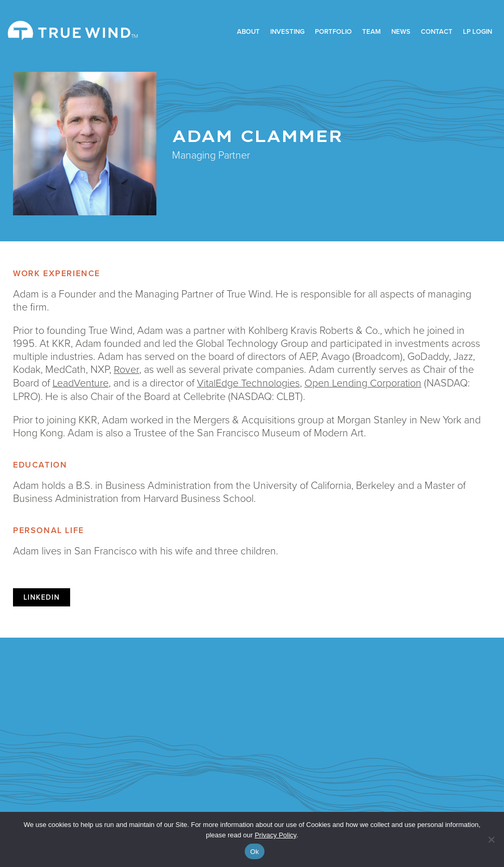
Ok (254, 852)
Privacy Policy (275, 835)
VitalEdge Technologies (249, 382)
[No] (491, 839)
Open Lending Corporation (364, 382)
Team (372, 31)
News (401, 31)
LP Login (478, 31)
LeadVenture (81, 382)
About (248, 31)
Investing (287, 31)
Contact (437, 31)
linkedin (42, 597)
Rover (126, 369)
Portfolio (333, 31)
